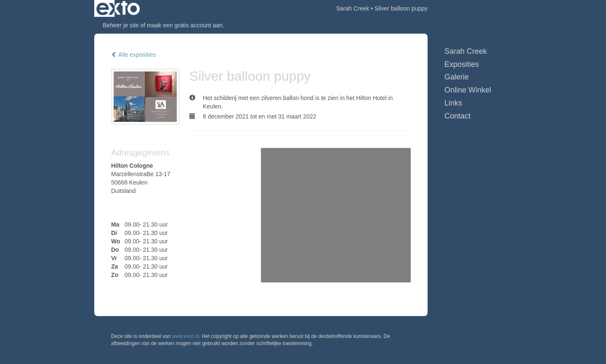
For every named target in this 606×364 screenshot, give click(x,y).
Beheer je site (121, 25)
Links (453, 103)
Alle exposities (134, 55)
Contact (457, 116)
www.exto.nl (186, 336)
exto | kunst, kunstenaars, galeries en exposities (118, 8)
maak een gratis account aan (185, 25)
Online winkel (468, 90)
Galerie (457, 77)
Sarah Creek (353, 8)
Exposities (462, 64)
